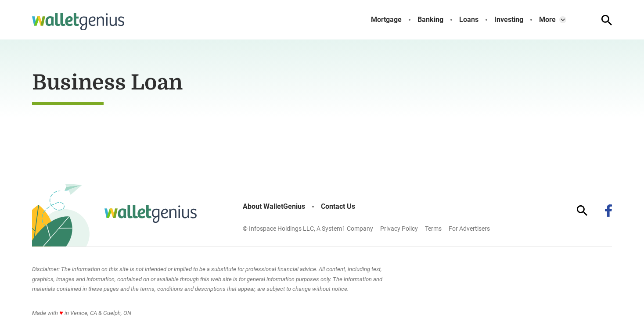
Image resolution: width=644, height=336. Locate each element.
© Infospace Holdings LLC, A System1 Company (308, 229)
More (547, 20)
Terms (433, 229)
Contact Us (338, 207)
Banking (430, 20)
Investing (509, 20)
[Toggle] (563, 20)
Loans (469, 20)
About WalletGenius (274, 207)
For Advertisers (469, 229)
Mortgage (386, 20)
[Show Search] (607, 20)
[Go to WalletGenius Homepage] (78, 22)
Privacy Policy (399, 229)
